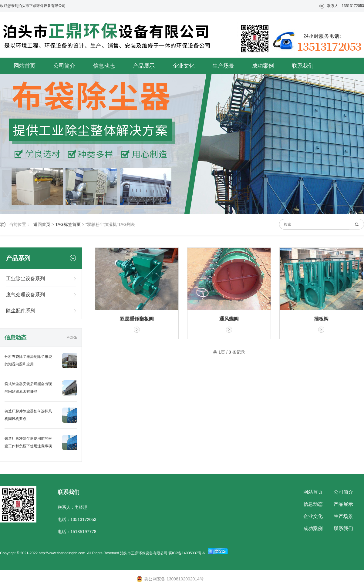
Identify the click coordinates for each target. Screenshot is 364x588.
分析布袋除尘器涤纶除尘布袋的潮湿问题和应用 (28, 360)
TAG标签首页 (68, 224)
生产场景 (223, 66)
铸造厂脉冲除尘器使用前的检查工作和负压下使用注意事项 (28, 442)
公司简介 (64, 66)
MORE (72, 338)
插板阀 (321, 319)
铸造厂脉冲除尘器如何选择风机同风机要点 (28, 415)
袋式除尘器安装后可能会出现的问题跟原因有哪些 (28, 388)
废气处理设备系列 (25, 295)
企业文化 (184, 66)
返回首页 (42, 224)
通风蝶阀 (229, 319)
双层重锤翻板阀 (137, 319)
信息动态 (104, 66)
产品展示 (144, 66)
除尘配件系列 (21, 311)
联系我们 (303, 66)
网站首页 (25, 66)
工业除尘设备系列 (25, 279)
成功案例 (263, 66)
